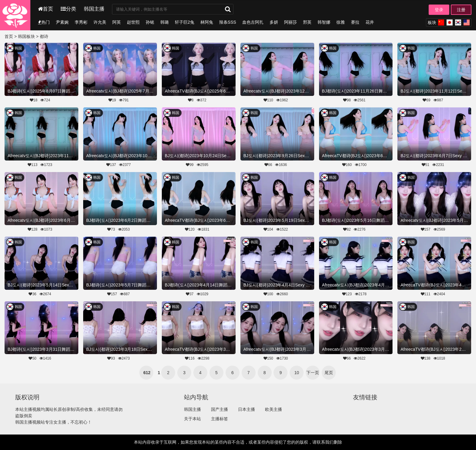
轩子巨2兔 (185, 22)
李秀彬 (81, 22)
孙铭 (150, 22)
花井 (370, 22)
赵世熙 (133, 22)
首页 (46, 9)
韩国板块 (26, 36)
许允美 (100, 22)
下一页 (313, 373)
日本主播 (246, 409)
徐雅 (341, 22)
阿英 (117, 22)
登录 (439, 10)
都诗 (44, 36)
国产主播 (219, 409)
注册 (461, 10)
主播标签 (219, 419)
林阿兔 (207, 22)
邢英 (307, 22)
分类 (68, 9)
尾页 (329, 373)
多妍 (274, 22)
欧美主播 (274, 409)
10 (297, 373)
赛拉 (355, 22)
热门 (44, 22)
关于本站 (192, 419)
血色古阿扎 (253, 22)
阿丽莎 (291, 22)
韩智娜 (324, 22)
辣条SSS (228, 22)
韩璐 (165, 22)
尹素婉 (62, 22)
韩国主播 (94, 9)
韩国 (18, 48)
